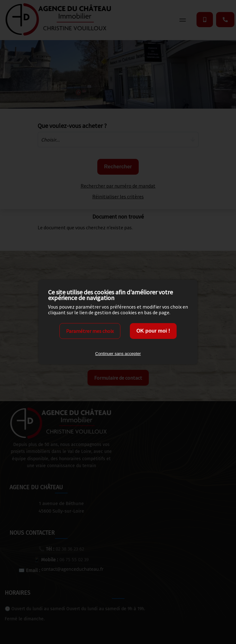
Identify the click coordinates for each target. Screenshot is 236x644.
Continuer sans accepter (118, 354)
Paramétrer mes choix (90, 331)
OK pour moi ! (153, 331)
